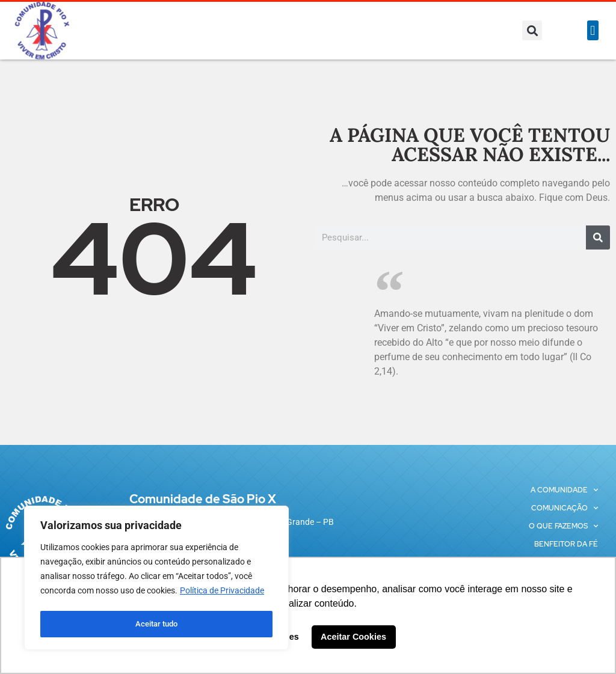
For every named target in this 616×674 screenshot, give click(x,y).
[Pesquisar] (598, 237)
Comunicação (565, 508)
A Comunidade (564, 490)
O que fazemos (563, 526)
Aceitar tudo (156, 624)
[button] (532, 30)
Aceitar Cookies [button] (353, 637)
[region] (156, 580)
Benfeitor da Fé (566, 544)
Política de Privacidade (222, 594)
